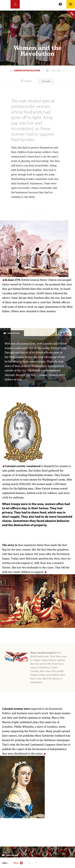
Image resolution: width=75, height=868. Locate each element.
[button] (55, 71)
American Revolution (27, 70)
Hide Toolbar (10, 855)
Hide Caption (11, 333)
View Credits (46, 81)
